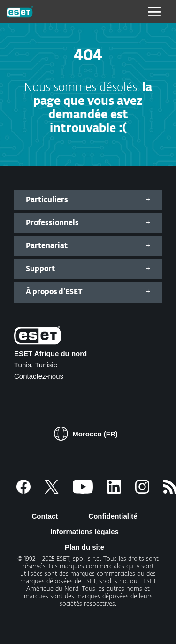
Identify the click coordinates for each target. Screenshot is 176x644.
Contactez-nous (39, 376)
